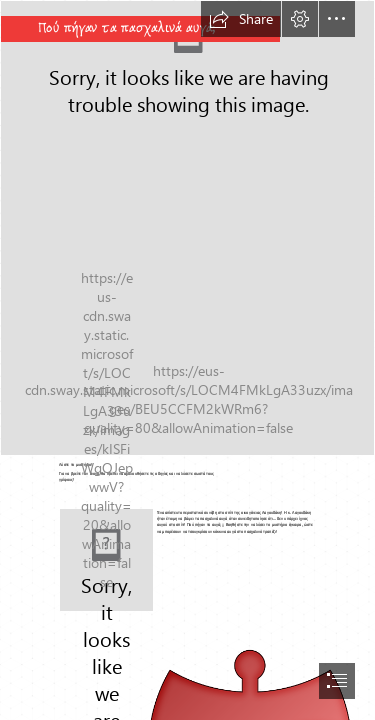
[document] (187, 360)
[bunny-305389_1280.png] (106, 560)
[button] (241, 19)
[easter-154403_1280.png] (187, 228)
